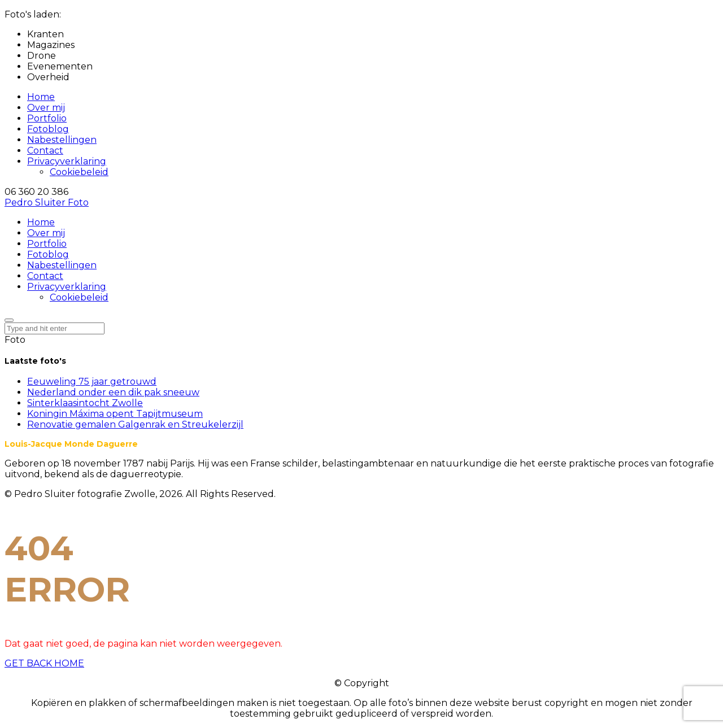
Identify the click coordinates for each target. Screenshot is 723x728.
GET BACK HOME (44, 663)
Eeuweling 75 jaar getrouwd (92, 382)
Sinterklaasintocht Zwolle (85, 403)
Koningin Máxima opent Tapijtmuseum (115, 414)
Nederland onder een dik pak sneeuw (113, 392)
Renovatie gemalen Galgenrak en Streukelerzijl (135, 424)
